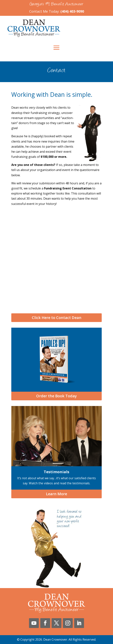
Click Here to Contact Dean (57, 318)
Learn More (56, 494)
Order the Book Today (56, 396)
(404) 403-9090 (72, 11)
